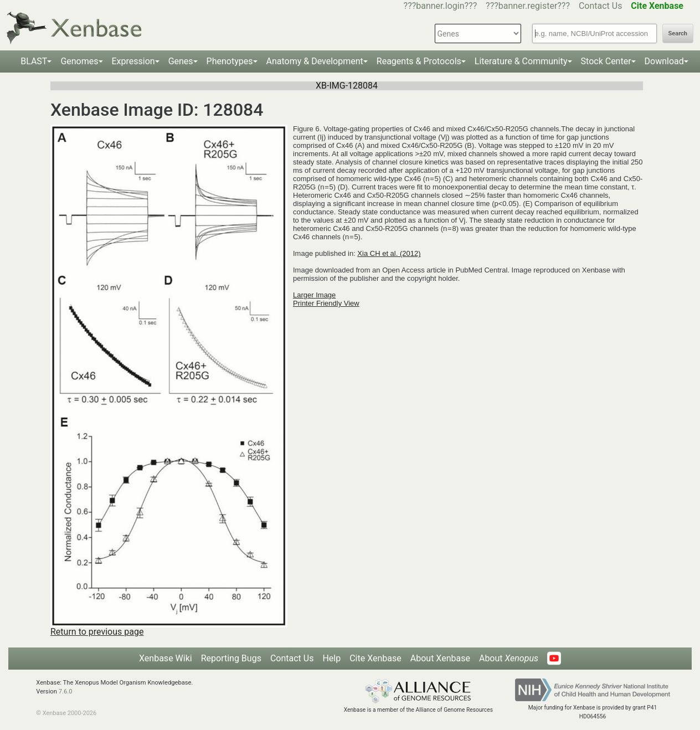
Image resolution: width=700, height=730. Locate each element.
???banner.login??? (441, 6)
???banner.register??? (528, 6)
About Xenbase (440, 658)
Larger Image (314, 295)
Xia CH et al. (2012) (389, 253)
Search (678, 34)
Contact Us (601, 6)
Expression (133, 61)
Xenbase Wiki (166, 658)
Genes (181, 61)
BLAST (34, 61)
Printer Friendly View (326, 303)
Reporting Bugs (231, 658)
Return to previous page (97, 632)
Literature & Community (521, 61)
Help (331, 658)
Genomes (79, 61)
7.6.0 (66, 692)
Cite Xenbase (375, 658)
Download (664, 61)
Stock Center (606, 61)
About (509, 658)
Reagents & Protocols (419, 61)
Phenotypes (230, 61)
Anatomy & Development (315, 61)
